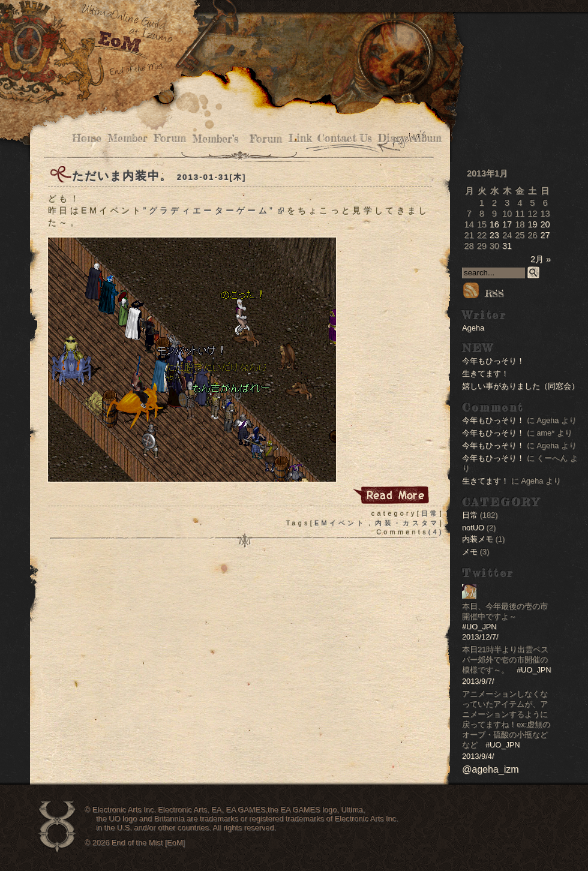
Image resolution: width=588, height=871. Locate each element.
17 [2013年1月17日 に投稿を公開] (507, 224)
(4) (436, 532)
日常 (430, 513)
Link (300, 138)
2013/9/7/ (478, 681)
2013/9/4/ (478, 756)
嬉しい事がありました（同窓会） (520, 386)
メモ (470, 552)
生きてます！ (485, 373)
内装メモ (478, 539)
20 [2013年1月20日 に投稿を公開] (545, 224)
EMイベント (340, 523)
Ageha (473, 328)
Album (426, 138)
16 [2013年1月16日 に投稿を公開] (494, 224)
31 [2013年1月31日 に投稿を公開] (507, 246)
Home (87, 138)
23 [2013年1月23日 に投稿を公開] (494, 235)
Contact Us (345, 138)
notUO (473, 528)
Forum (170, 138)
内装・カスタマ (407, 523)
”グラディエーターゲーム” (213, 211)
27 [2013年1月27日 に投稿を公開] (545, 235)
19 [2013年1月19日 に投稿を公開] (532, 224)
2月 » (541, 259)
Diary (391, 138)
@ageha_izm (490, 769)
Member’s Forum (237, 139)
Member (127, 138)
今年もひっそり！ (493, 361)
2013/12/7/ (480, 637)
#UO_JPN (479, 627)
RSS (483, 293)
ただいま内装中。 (122, 176)
